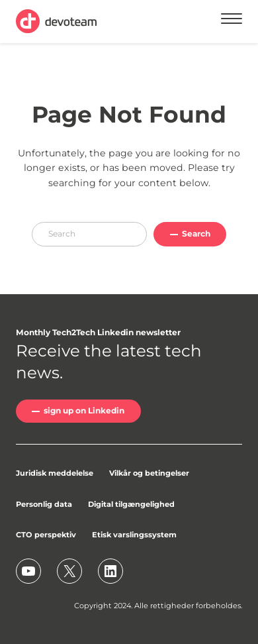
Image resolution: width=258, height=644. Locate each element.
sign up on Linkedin (84, 410)
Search (196, 234)
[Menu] (232, 21)
